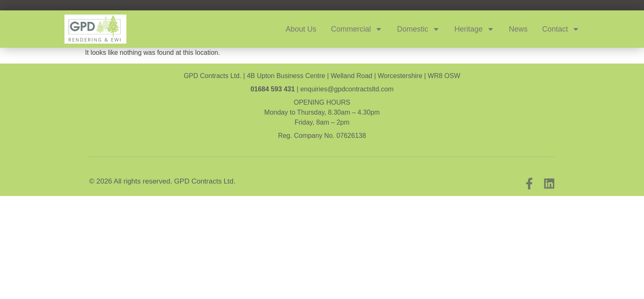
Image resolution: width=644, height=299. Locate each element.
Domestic (418, 29)
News (518, 29)
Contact (561, 29)
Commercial (357, 29)
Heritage (474, 29)
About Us (301, 29)
